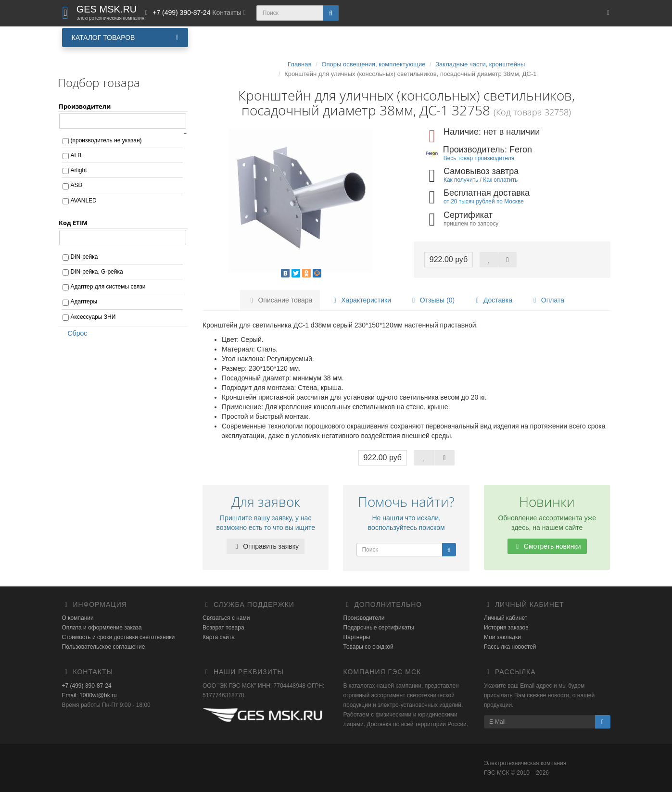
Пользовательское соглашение (104, 647)
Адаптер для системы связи (108, 287)
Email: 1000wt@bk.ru (89, 695)
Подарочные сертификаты (379, 628)
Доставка (493, 300)
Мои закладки (502, 637)
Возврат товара (223, 628)
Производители (364, 618)
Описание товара (280, 300)
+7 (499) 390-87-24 (87, 686)
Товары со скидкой (368, 647)
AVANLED (84, 201)
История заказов (506, 628)
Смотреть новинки (547, 546)
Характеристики (361, 300)
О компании (78, 618)
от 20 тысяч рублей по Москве (484, 201)
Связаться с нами (226, 618)
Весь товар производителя (479, 158)
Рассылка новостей (510, 647)
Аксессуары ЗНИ (93, 317)
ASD (77, 185)
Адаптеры (84, 302)
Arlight (79, 170)
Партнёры (357, 637)
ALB (76, 155)
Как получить (461, 180)
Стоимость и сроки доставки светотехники (119, 637)
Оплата (547, 300)
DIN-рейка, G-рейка (97, 272)
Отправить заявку (266, 546)
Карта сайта (219, 637)
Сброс (75, 333)
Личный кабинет (506, 618)
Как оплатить (500, 180)
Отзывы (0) (432, 300)
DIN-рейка (84, 257)
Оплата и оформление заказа (102, 628)
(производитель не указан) (106, 140)
